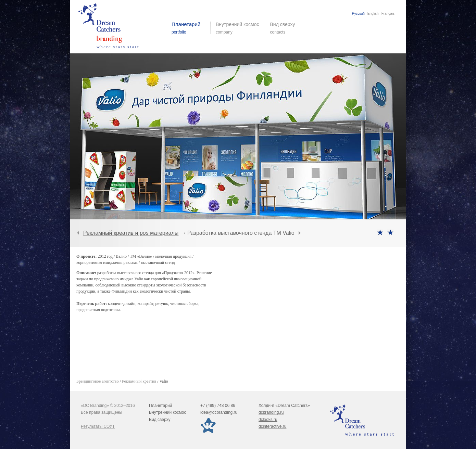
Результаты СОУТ (98, 426)
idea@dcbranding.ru (219, 412)
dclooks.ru (268, 420)
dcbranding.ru (271, 412)
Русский (358, 14)
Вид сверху (287, 28)
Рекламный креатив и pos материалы (131, 233)
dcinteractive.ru (272, 426)
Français (388, 14)
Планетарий (160, 406)
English (373, 14)
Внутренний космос (167, 412)
